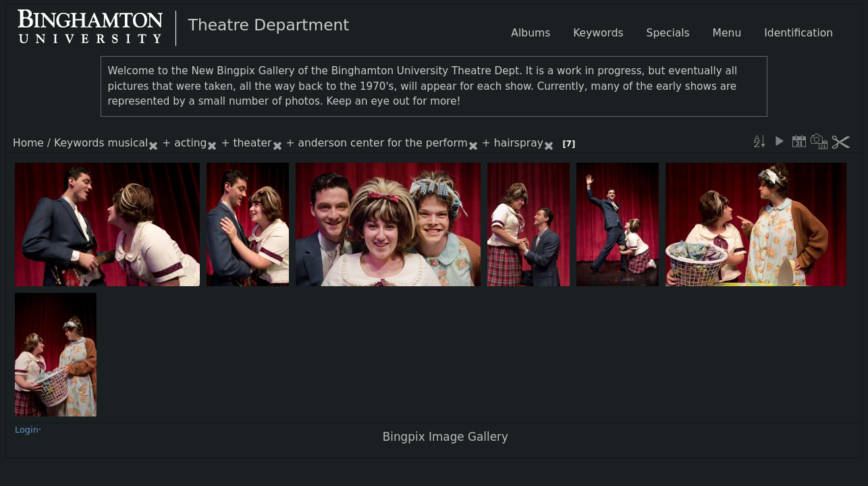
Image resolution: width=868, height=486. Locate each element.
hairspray (519, 143)
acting (190, 143)
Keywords (79, 143)
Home (28, 143)
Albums (531, 33)
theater (252, 143)
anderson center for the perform (382, 143)
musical (128, 143)
